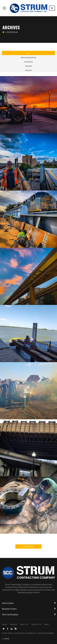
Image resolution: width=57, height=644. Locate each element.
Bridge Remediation (28, 58)
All (29, 53)
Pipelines (28, 66)
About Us (24, 624)
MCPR (7, 639)
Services (14, 624)
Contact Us (36, 624)
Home (5, 624)
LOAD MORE (28, 546)
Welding (29, 70)
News (46, 624)
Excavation (28, 62)
